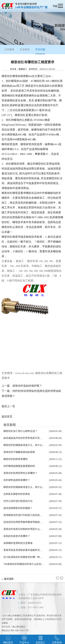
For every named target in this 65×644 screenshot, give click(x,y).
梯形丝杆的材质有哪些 (16, 459)
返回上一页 (8, 406)
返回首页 (7, 417)
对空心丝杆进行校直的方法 (18, 501)
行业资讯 (25, 49)
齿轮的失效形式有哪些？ (17, 536)
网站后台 (6, 630)
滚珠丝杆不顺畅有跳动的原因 (19, 452)
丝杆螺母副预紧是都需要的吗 (19, 466)
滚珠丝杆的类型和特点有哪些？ (20, 473)
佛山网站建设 (19, 627)
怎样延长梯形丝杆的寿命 (17, 494)
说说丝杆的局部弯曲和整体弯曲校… (23, 522)
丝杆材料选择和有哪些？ (17, 480)
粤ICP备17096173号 (20, 630)
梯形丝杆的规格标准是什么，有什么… (24, 445)
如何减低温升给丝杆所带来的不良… (23, 438)
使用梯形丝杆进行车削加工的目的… (23, 515)
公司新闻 (9, 49)
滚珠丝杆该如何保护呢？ (27, 386)
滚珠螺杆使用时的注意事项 (18, 543)
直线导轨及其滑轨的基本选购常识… (23, 550)
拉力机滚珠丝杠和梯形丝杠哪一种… (23, 557)
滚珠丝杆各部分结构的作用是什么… (23, 529)
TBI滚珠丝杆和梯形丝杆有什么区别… (24, 564)
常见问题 (40, 51)
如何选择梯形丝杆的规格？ (18, 508)
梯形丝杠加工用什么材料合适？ (20, 431)
